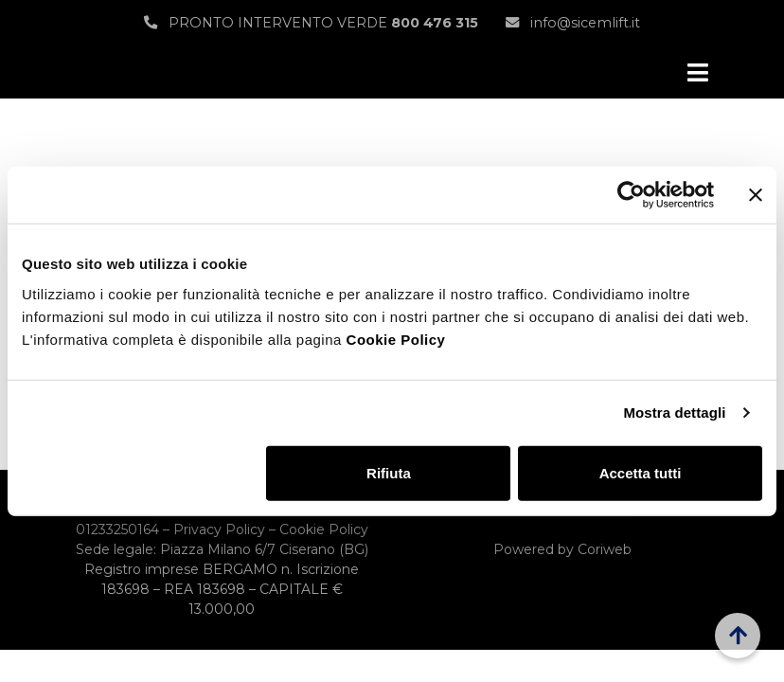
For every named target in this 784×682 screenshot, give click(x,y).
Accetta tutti (641, 472)
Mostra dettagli (674, 413)
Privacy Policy (219, 529)
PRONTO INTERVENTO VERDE (311, 23)
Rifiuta (389, 472)
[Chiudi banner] (756, 195)
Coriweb (605, 549)
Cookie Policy (396, 339)
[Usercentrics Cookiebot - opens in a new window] (631, 195)
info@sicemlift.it (573, 23)
